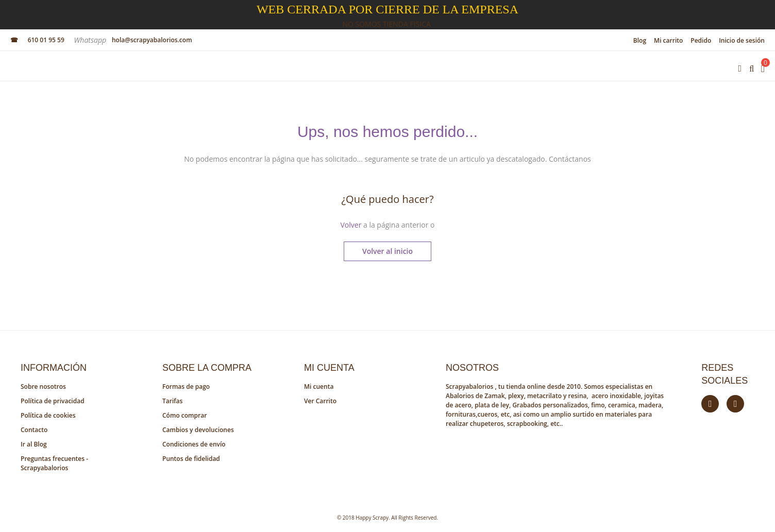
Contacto (34, 430)
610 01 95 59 (46, 40)
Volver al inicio (387, 251)
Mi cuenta (319, 387)
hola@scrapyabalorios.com (152, 40)
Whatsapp (91, 40)
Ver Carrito (320, 401)
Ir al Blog (34, 444)
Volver (351, 225)
